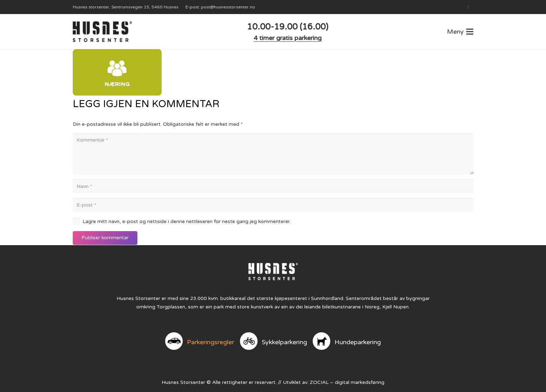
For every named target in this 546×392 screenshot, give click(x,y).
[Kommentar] (273, 154)
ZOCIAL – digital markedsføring (347, 382)
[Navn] (273, 186)
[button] (460, 32)
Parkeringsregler (210, 342)
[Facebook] (468, 7)
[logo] (102, 32)
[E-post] (273, 205)
